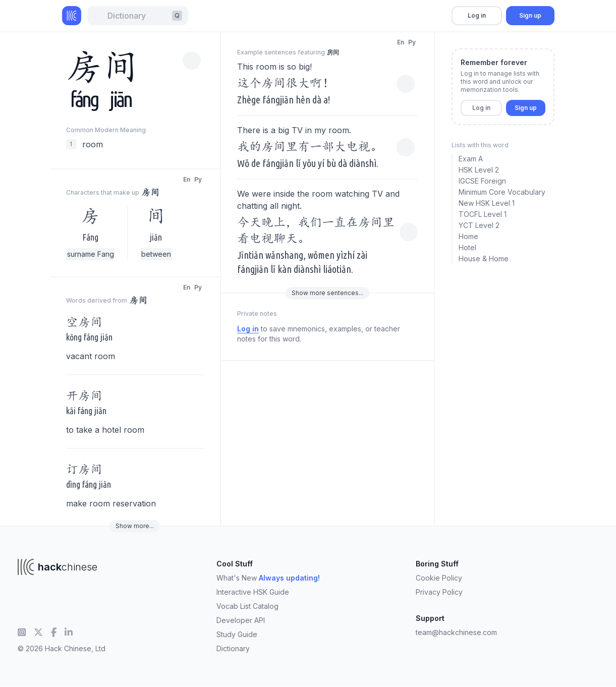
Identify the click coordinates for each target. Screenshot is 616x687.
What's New (268, 578)
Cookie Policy (439, 578)
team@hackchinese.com (456, 632)
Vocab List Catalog (247, 606)
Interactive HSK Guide (253, 592)
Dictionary (233, 648)
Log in (477, 15)
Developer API (241, 620)
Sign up (530, 15)
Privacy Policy (439, 592)
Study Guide (237, 634)
